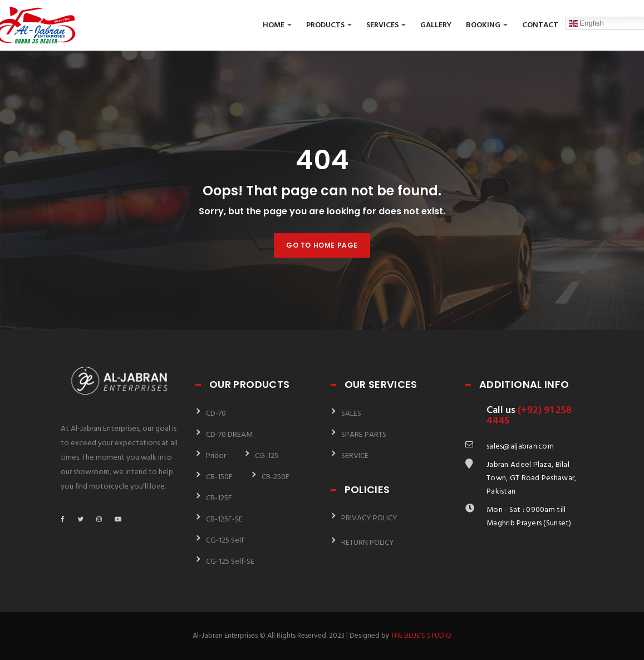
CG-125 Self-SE (230, 562)
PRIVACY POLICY (369, 518)
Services (386, 25)
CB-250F (276, 477)
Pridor (216, 456)
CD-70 (216, 414)
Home (277, 25)
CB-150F (219, 477)
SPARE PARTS (364, 435)
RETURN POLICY (368, 543)
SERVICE (355, 456)
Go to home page (322, 245)
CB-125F (219, 498)
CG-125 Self (225, 541)
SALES (351, 414)
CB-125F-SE (224, 519)
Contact (540, 25)
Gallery (436, 25)
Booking (487, 25)
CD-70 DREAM (229, 435)
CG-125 (267, 456)
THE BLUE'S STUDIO (421, 636)
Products (329, 25)
